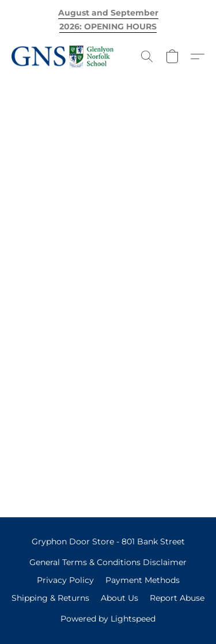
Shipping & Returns (50, 598)
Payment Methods (143, 580)
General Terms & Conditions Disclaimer (108, 562)
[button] (65, 56)
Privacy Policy (65, 580)
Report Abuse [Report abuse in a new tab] (177, 598)
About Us (120, 598)
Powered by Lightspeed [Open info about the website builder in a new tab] (108, 619)
